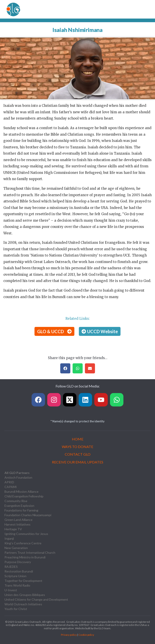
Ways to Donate (77, 447)
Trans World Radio (17, 585)
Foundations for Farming (21, 510)
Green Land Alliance (18, 520)
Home (78, 439)
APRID (9, 482)
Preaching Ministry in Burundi (25, 557)
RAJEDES (11, 567)
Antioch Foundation (18, 477)
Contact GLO (78, 454)
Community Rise (16, 501)
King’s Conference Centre (23, 543)
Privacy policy (69, 635)
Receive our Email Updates (78, 462)
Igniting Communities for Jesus (26, 534)
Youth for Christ (16, 609)
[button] (65, 368)
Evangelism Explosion (19, 506)
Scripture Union (15, 576)
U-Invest (11, 590)
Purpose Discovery (18, 562)
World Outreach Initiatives (23, 604)
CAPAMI (11, 487)
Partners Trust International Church (30, 552)
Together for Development (23, 581)
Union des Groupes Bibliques (25, 595)
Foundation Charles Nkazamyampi (28, 515)
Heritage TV (13, 529)
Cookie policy (86, 635)
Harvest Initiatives (17, 524)
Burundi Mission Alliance (22, 491)
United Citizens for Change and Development (36, 599)
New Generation (16, 548)
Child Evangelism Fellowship (24, 496)
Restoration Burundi (19, 571)
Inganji (9, 538)
